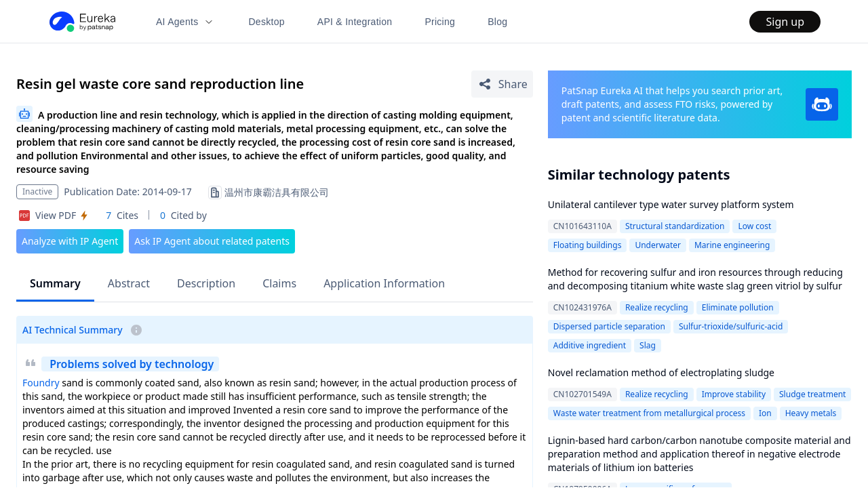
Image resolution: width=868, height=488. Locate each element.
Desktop (266, 22)
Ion (765, 413)
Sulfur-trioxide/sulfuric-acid (731, 326)
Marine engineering (732, 245)
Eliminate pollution (738, 307)
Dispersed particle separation (609, 326)
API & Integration (355, 22)
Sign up (785, 22)
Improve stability (734, 394)
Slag (648, 345)
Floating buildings (588, 245)
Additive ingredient (590, 345)
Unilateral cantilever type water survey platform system (671, 204)
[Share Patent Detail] (502, 84)
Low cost (754, 226)
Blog (497, 22)
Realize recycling (657, 307)
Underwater (658, 245)
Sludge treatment (812, 394)
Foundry (41, 383)
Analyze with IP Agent (70, 241)
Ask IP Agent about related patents (212, 241)
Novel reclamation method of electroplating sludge (661, 372)
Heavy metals (811, 413)
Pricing (440, 22)
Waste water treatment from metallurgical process (649, 413)
